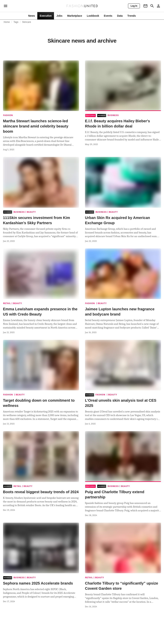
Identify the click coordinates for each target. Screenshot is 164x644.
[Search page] (152, 6)
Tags (16, 22)
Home (7, 22)
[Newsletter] (145, 6)
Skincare (27, 22)
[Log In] (134, 6)
